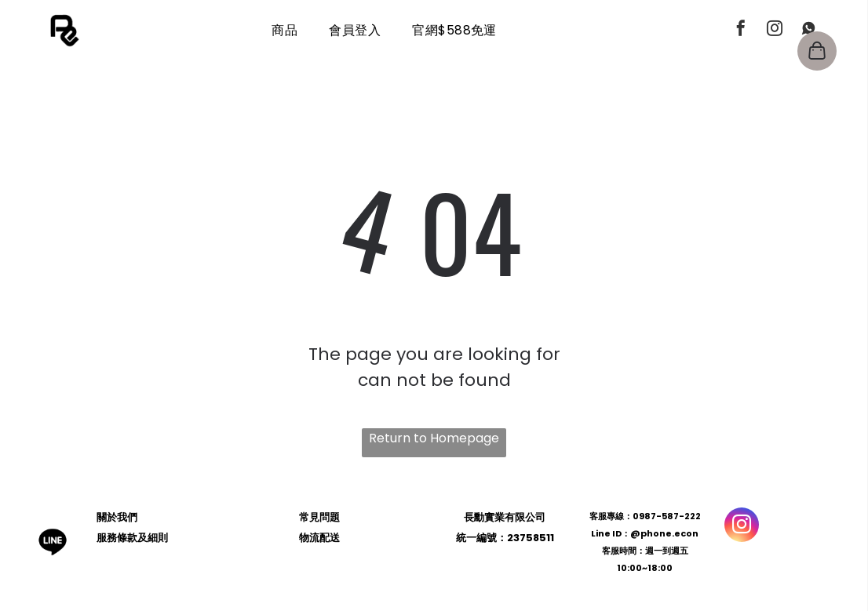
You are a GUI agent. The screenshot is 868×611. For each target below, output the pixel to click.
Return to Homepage (434, 438)
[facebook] (741, 30)
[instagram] (775, 30)
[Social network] (808, 30)
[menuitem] (284, 30)
